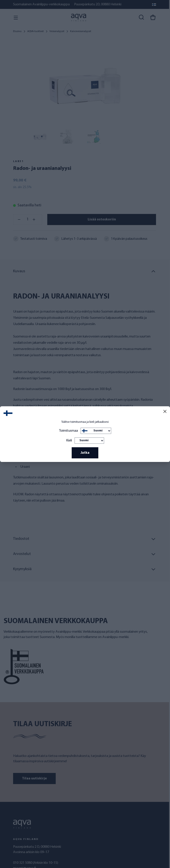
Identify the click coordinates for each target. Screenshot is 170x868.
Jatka (85, 453)
